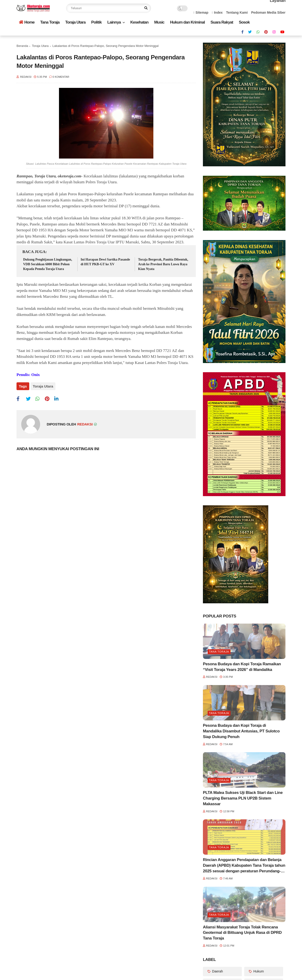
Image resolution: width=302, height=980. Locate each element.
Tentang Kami (237, 12)
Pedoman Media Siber (268, 12)
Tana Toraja (50, 22)
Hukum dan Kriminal (187, 22)
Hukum (258, 971)
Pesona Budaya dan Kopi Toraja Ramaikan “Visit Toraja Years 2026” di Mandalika (242, 667)
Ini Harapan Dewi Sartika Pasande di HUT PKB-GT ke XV (105, 262)
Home (27, 22)
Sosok (244, 22)
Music (159, 22)
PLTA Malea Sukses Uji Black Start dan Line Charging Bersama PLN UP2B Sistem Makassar (243, 798)
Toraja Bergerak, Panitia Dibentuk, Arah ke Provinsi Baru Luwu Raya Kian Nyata (163, 264)
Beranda (22, 46)
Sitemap (201, 12)
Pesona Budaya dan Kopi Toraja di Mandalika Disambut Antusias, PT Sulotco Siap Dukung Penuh (241, 731)
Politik (96, 22)
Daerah (217, 971)
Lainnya (114, 22)
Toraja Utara (75, 22)
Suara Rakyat (222, 22)
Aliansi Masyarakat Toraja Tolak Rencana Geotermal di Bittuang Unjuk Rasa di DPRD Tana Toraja (242, 933)
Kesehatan (139, 22)
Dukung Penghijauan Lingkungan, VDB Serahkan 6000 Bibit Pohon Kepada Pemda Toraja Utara (48, 264)
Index (217, 12)
